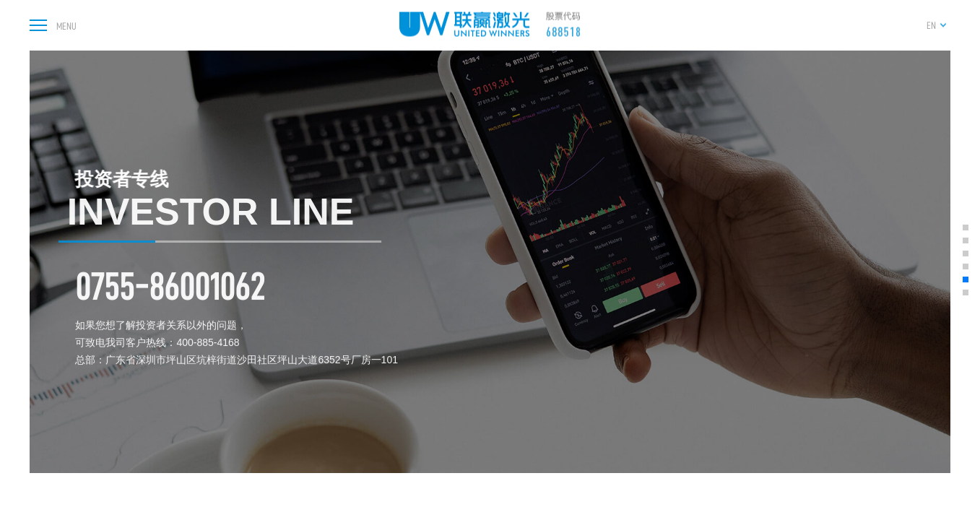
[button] (966, 227)
